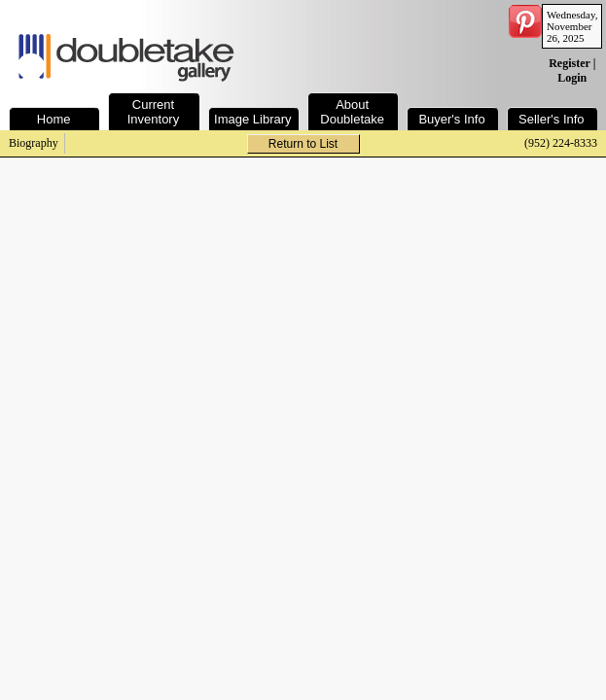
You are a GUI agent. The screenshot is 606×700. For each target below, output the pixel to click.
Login (572, 78)
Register (569, 63)
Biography (34, 143)
